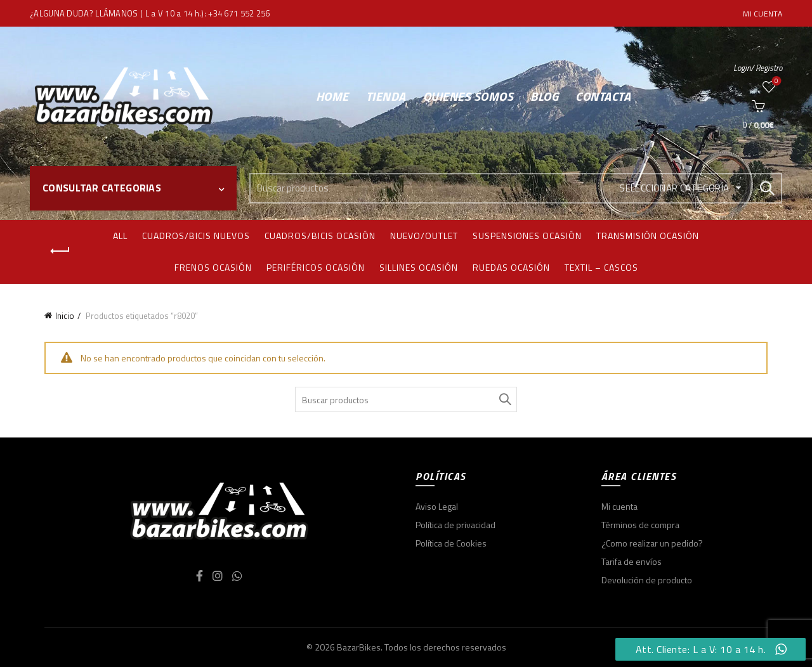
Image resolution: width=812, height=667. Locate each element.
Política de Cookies (451, 543)
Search (766, 188)
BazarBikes (359, 647)
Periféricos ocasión (316, 267)
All (120, 236)
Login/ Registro (758, 68)
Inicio (65, 316)
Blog (544, 96)
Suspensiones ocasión (527, 236)
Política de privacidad (455, 525)
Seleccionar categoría (674, 188)
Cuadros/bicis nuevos (196, 236)
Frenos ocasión (213, 267)
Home (332, 96)
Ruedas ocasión (511, 267)
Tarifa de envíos (632, 561)
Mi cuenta (763, 14)
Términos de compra (640, 525)
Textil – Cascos (601, 267)
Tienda (386, 96)
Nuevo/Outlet (424, 236)
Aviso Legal (437, 506)
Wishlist (776, 81)
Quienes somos (468, 96)
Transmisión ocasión (648, 236)
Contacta (603, 96)
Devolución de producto (647, 580)
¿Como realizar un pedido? (652, 543)
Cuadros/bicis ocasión (320, 236)
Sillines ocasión (419, 267)
